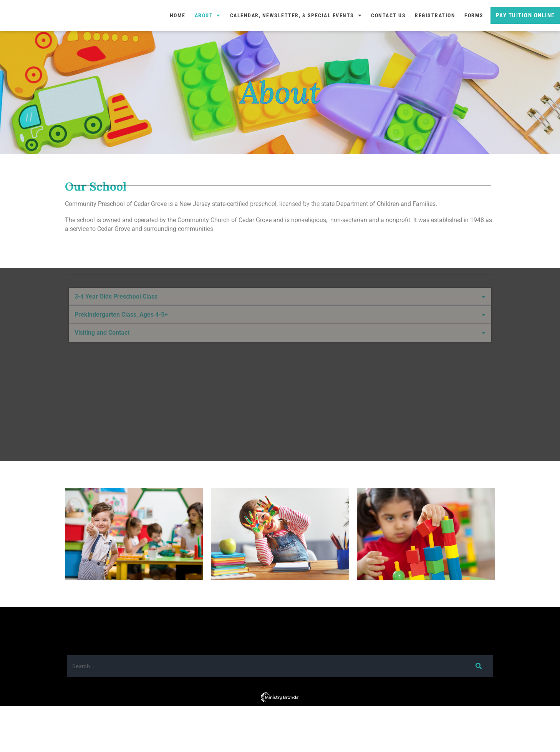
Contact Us (388, 38)
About (208, 38)
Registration (435, 38)
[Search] (479, 712)
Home (178, 38)
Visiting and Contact (102, 336)
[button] (280, 300)
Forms (474, 38)
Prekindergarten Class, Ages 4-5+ (121, 318)
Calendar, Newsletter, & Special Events (296, 38)
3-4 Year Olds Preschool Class (116, 300)
